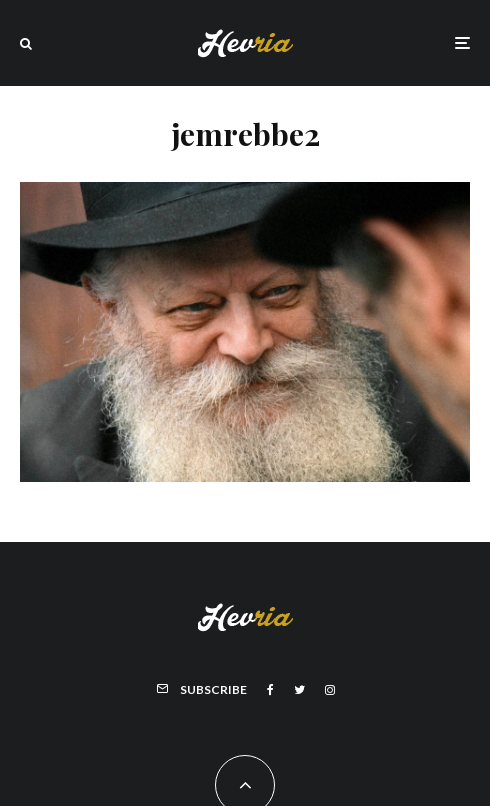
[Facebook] (270, 690)
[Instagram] (330, 690)
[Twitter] (299, 690)
